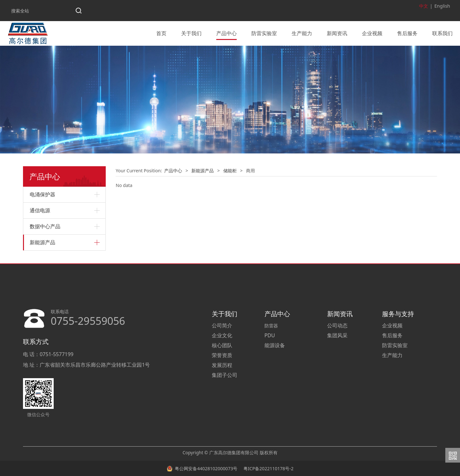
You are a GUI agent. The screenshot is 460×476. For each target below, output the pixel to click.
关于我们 (191, 33)
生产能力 (302, 33)
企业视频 (372, 33)
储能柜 (230, 170)
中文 (424, 6)
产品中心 (226, 33)
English (442, 6)
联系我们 (442, 33)
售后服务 (407, 33)
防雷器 (271, 325)
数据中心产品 (45, 226)
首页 (161, 33)
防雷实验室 (264, 33)
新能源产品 (42, 242)
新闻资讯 (337, 33)
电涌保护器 (42, 194)
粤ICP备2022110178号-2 (268, 468)
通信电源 (40, 210)
